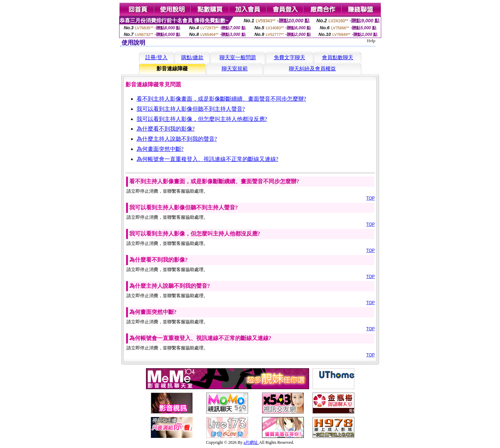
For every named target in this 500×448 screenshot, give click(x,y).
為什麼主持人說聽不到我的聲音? (177, 139)
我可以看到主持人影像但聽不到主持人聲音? (191, 109)
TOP (370, 198)
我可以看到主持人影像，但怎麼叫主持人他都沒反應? (202, 119)
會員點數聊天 (338, 57)
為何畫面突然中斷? (160, 149)
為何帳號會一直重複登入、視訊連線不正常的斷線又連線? (207, 159)
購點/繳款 (192, 57)
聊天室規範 (235, 69)
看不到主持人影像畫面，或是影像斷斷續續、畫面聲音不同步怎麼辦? (221, 99)
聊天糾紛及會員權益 (312, 69)
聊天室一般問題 (238, 57)
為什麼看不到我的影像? (166, 129)
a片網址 (251, 442)
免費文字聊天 (290, 57)
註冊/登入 (156, 57)
